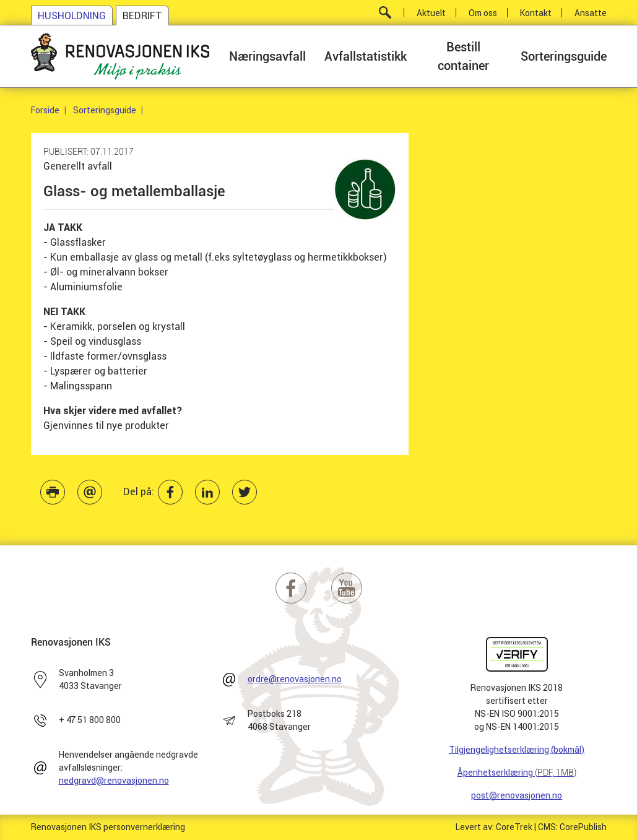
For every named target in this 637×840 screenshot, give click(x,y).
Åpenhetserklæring (517, 773)
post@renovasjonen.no (517, 795)
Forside (45, 110)
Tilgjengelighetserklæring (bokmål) (517, 750)
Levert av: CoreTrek (494, 827)
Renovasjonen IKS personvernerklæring (108, 827)
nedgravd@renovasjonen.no (114, 781)
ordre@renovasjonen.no (295, 679)
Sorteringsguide (105, 110)
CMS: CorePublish (572, 827)
